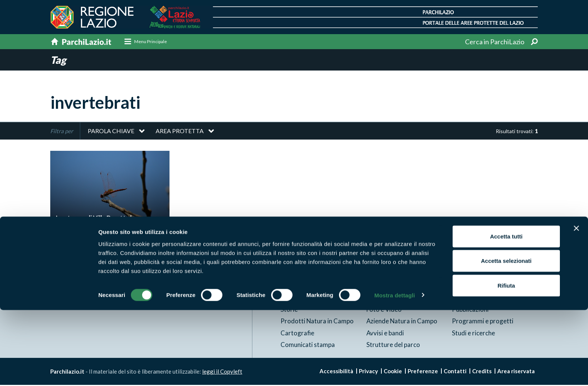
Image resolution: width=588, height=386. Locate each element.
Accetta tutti (506, 312)
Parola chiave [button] (111, 132)
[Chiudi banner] (576, 304)
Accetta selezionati (506, 337)
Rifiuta (506, 361)
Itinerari (378, 286)
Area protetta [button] (180, 132)
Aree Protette (301, 286)
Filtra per (62, 132)
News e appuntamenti (482, 286)
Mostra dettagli (394, 371)
